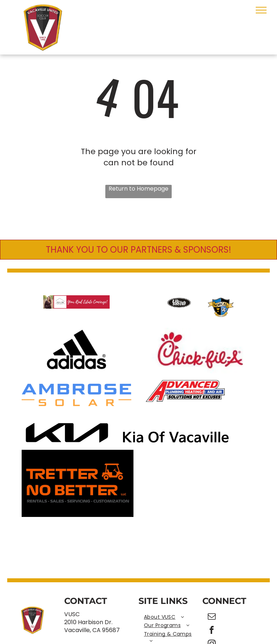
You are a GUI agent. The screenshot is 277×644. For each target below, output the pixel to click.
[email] (212, 617)
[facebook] (212, 631)
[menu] (261, 10)
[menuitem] (170, 617)
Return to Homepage (138, 189)
